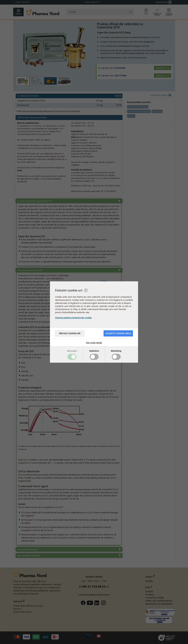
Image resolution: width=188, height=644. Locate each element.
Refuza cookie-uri (70, 333)
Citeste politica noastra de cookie (73, 318)
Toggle (72, 357)
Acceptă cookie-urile (118, 333)
